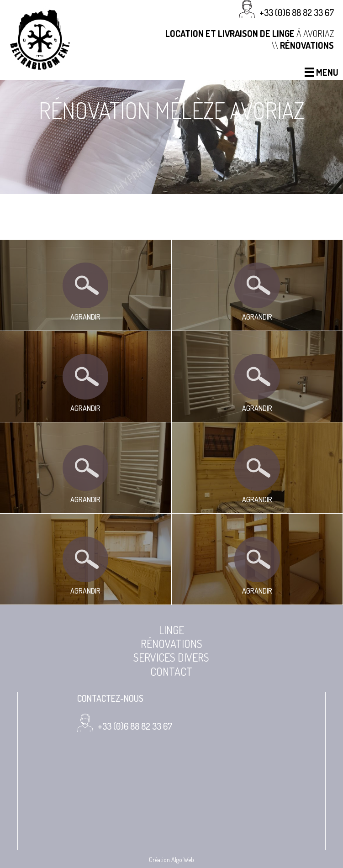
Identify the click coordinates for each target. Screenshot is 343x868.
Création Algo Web (171, 860)
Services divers (171, 658)
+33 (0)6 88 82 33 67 (297, 12)
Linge (171, 630)
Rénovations (171, 644)
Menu (322, 72)
